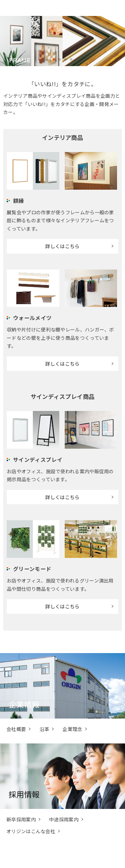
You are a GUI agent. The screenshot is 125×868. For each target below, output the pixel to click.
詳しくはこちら (62, 246)
